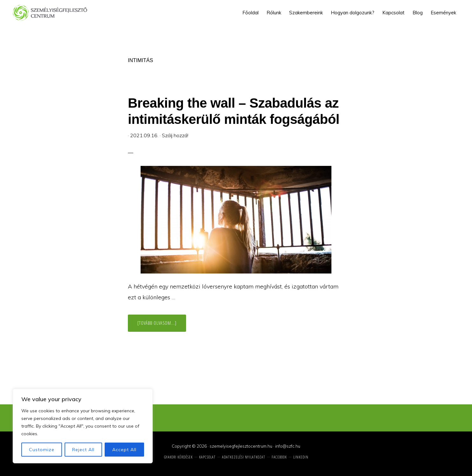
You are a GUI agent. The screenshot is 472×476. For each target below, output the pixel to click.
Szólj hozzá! (175, 135)
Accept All (124, 450)
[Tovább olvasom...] (162, 326)
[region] (83, 426)
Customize (42, 450)
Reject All (83, 450)
